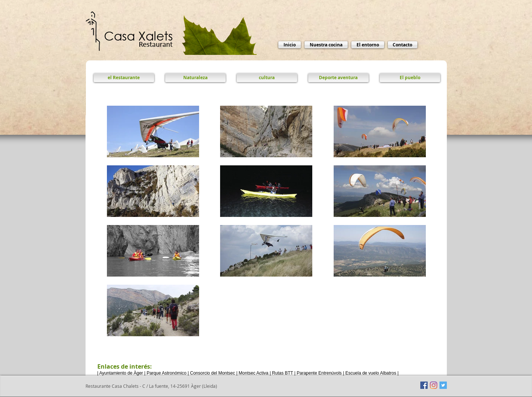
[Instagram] (434, 385)
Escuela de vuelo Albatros (371, 373)
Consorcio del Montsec (212, 373)
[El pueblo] (410, 78)
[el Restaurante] (124, 78)
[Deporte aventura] (338, 78)
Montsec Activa (253, 373)
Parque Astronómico (167, 373)
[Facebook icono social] (424, 385)
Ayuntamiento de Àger (121, 373)
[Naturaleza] (195, 78)
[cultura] (267, 78)
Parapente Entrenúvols (319, 373)
